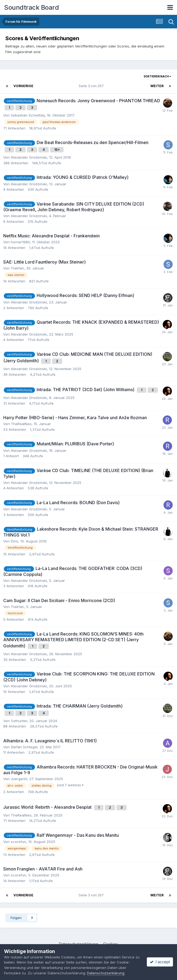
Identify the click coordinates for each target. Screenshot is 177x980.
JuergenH (19, 779)
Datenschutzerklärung (106, 973)
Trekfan (17, 268)
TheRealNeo (21, 424)
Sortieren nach (157, 76)
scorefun (18, 842)
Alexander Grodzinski (29, 157)
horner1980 (20, 242)
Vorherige (23, 86)
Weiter (157, 86)
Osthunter (19, 721)
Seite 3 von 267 (92, 86)
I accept (160, 962)
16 (57, 150)
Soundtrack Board (31, 7)
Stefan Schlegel (24, 747)
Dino (15, 541)
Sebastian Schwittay (28, 115)
